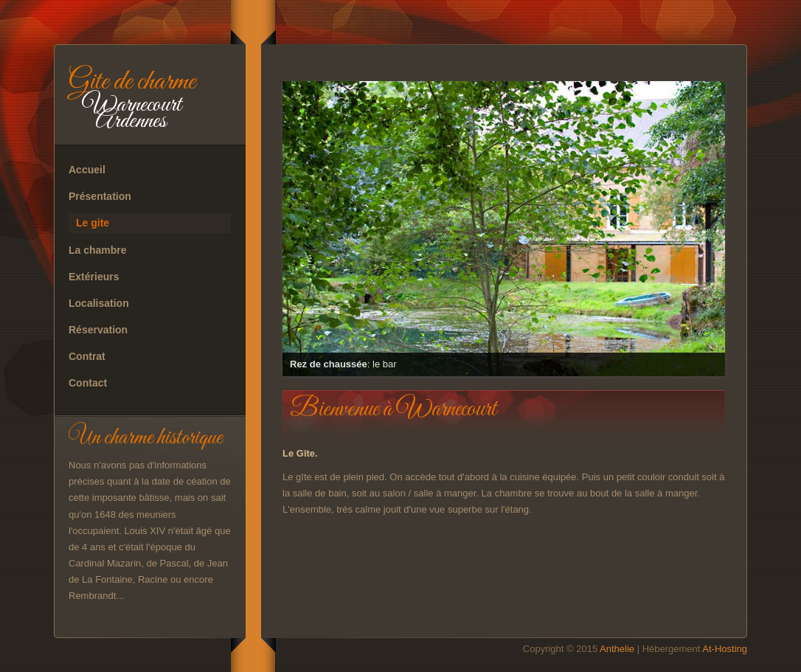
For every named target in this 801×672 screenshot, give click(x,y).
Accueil (87, 170)
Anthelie (617, 649)
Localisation (99, 303)
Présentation (100, 196)
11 (680, 382)
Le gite (93, 223)
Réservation (98, 330)
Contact (88, 383)
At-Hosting (725, 649)
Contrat (87, 356)
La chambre (98, 250)
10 (661, 382)
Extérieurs (94, 277)
